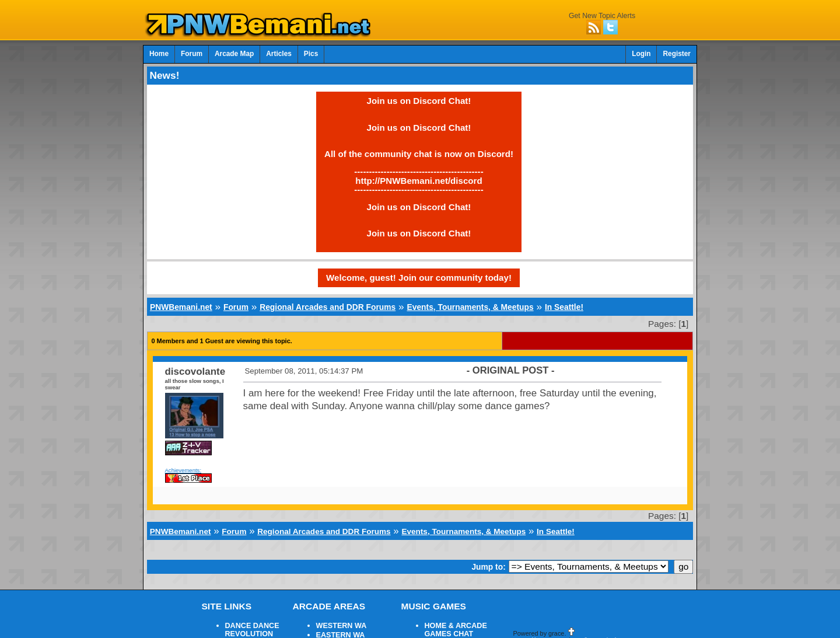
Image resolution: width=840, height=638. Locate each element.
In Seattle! (564, 307)
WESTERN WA (342, 626)
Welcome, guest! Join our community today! (419, 278)
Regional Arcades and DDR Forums (328, 307)
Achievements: (183, 470)
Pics (311, 54)
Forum (192, 54)
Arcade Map (234, 54)
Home (159, 54)
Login (641, 54)
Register (677, 54)
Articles (279, 54)
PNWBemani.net (181, 307)
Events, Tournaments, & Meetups (470, 307)
